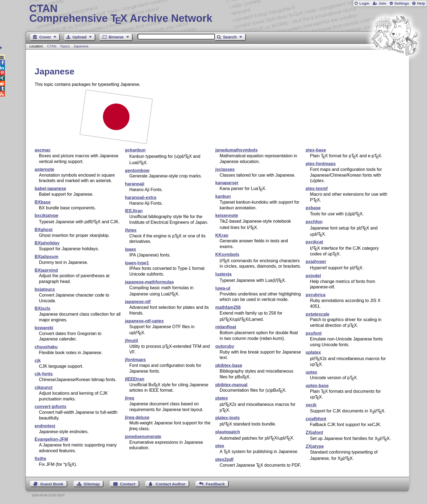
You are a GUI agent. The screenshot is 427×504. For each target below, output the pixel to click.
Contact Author (170, 484)
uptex (311, 372)
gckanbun (135, 150)
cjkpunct (44, 387)
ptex (220, 446)
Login (364, 3)
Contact (128, 484)
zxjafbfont (316, 419)
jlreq (130, 398)
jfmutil (132, 341)
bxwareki (44, 328)
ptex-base (316, 150)
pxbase (313, 208)
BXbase (43, 202)
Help (421, 3)
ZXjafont (314, 432)
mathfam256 (228, 307)
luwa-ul (223, 288)
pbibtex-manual (231, 385)
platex (222, 398)
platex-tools (228, 418)
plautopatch (228, 432)
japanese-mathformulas (150, 282)
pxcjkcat (314, 242)
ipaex (131, 249)
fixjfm (40, 459)
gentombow (137, 170)
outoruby (225, 346)
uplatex (313, 352)
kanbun (223, 196)
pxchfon (314, 222)
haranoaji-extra (141, 197)
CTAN (52, 46)
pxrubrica (315, 295)
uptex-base (317, 386)
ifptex (131, 230)
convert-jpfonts (50, 407)
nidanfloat (226, 327)
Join (382, 3)
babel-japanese (50, 188)
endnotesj (45, 426)
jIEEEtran (135, 379)
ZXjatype (315, 446)
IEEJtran (134, 211)
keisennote (227, 215)
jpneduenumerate (143, 437)
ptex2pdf (225, 459)
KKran (222, 235)
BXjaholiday (47, 243)
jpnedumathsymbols (237, 150)
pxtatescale (317, 314)
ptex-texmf (317, 188)
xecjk (311, 405)
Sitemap (92, 484)
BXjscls (42, 308)
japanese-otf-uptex (144, 321)
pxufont (314, 333)
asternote (44, 169)
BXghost (44, 230)
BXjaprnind (46, 270)
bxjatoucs (45, 289)
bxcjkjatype (46, 215)
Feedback (215, 484)
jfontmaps (135, 360)
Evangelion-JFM (51, 439)
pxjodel (313, 276)
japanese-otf (138, 302)
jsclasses (225, 169)
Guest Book (52, 484)
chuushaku (46, 347)
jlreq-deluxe (137, 417)
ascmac (43, 150)
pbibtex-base (229, 365)
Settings (402, 3)
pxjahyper (316, 262)
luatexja (224, 274)
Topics (65, 46)
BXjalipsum (46, 257)
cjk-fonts (44, 374)
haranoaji (135, 184)
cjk (38, 360)
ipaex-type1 (137, 263)
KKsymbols (227, 254)
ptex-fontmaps (321, 164)
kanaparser (227, 183)
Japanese (81, 46)
